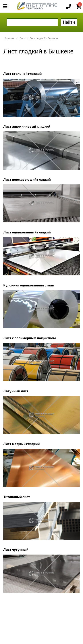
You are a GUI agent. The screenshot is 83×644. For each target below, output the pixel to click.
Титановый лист (17, 497)
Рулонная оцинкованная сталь (29, 285)
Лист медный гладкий (21, 444)
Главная (9, 38)
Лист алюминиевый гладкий (27, 126)
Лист (22, 38)
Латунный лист (16, 391)
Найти (69, 22)
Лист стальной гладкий (22, 74)
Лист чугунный (16, 549)
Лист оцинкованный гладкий (27, 232)
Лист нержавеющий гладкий (27, 179)
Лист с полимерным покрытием (30, 338)
